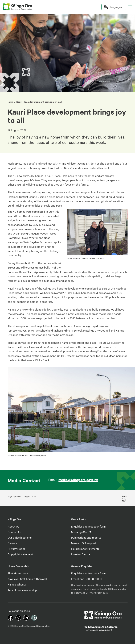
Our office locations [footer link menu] (20, 537)
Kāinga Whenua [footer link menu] (17, 584)
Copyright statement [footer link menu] (20, 554)
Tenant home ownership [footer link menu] (22, 590)
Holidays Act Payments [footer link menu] (85, 549)
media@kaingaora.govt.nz (78, 480)
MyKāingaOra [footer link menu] (80, 532)
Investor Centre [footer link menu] (81, 554)
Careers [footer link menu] (12, 543)
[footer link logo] (103, 615)
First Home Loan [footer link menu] (18, 573)
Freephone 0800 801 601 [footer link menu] (86, 579)
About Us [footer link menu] (13, 526)
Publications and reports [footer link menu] (86, 537)
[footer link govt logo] (106, 628)
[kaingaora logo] (17, 7)
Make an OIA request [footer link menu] (84, 543)
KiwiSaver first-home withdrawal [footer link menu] (27, 579)
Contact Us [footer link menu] (15, 532)
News (11, 102)
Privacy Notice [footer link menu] (17, 549)
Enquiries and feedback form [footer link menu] (88, 526)
